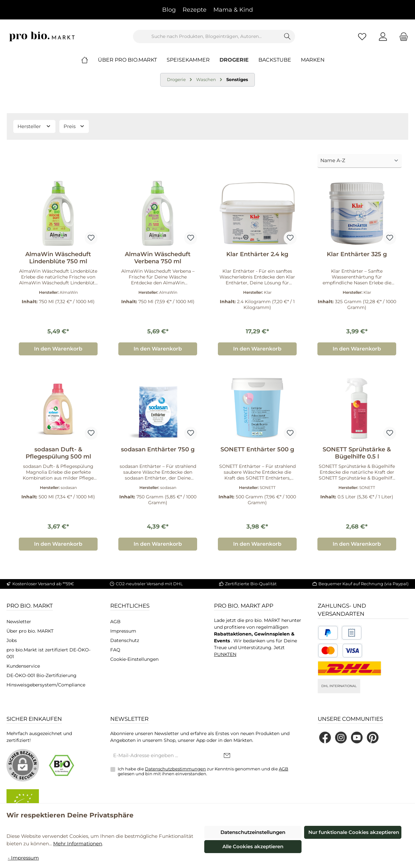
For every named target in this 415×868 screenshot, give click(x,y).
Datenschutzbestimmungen (175, 769)
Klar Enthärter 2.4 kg (257, 254)
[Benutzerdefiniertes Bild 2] (352, 633)
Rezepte (195, 10)
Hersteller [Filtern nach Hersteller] (34, 126)
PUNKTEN (225, 654)
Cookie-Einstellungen (134, 659)
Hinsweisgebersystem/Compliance (46, 685)
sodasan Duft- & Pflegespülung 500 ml (58, 453)
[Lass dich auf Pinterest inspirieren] (373, 737)
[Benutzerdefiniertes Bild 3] (340, 651)
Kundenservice (23, 666)
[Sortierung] (360, 161)
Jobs (12, 640)
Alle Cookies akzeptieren (253, 846)
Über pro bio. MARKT (30, 631)
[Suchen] (287, 36)
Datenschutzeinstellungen (253, 832)
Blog (169, 10)
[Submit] (227, 756)
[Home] (89, 60)
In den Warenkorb (58, 349)
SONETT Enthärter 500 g (257, 449)
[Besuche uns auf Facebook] (325, 737)
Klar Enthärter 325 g (357, 254)
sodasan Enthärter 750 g (158, 449)
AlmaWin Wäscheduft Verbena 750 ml (158, 258)
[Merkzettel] (362, 36)
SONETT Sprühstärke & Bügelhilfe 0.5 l (357, 453)
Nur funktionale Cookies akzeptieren (354, 832)
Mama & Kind (233, 10)
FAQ (115, 650)
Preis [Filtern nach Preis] (74, 126)
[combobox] (207, 36)
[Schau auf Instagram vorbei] (341, 737)
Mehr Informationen (78, 844)
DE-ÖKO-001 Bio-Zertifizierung (41, 675)
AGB (115, 622)
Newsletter (19, 622)
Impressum (123, 631)
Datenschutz (125, 640)
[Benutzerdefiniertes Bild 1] (328, 633)
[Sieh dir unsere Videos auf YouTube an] (357, 737)
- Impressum (23, 858)
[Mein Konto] (383, 36)
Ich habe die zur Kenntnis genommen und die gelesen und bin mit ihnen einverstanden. (203, 771)
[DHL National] (350, 668)
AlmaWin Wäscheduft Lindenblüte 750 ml (58, 258)
